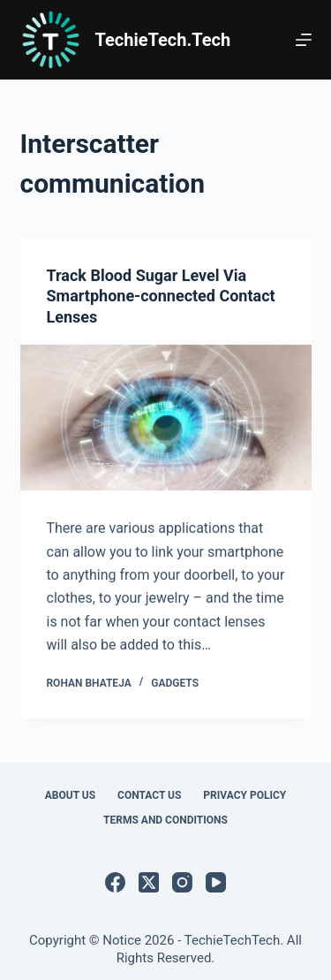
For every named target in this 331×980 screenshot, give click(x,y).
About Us (70, 795)
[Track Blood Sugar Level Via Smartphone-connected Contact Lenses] (166, 418)
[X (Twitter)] (149, 882)
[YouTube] (216, 882)
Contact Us (149, 795)
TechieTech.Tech (163, 40)
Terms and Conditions (165, 820)
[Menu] (304, 40)
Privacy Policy (244, 795)
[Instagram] (182, 882)
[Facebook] (115, 882)
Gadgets (175, 683)
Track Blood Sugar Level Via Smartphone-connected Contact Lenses (161, 297)
